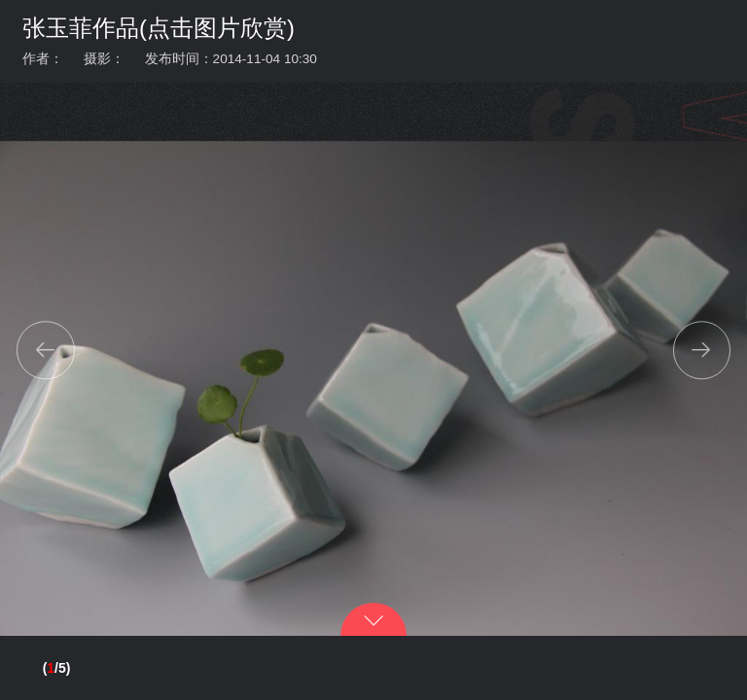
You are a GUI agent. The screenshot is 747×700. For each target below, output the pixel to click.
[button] (46, 350)
